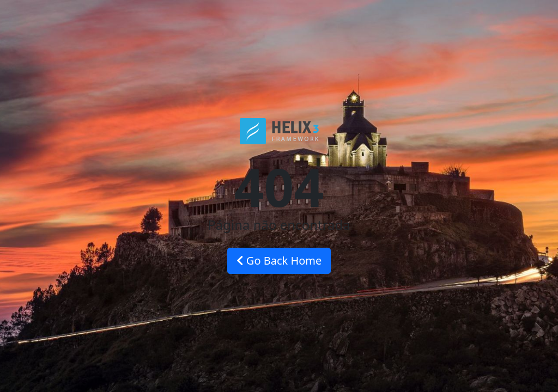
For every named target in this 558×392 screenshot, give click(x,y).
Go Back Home (279, 261)
